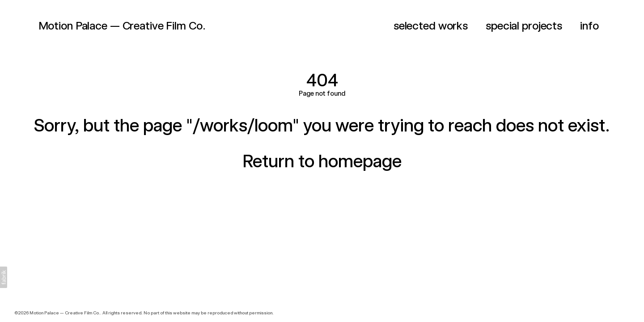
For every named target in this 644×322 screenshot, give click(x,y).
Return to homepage (322, 161)
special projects (524, 25)
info (589, 25)
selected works (431, 25)
